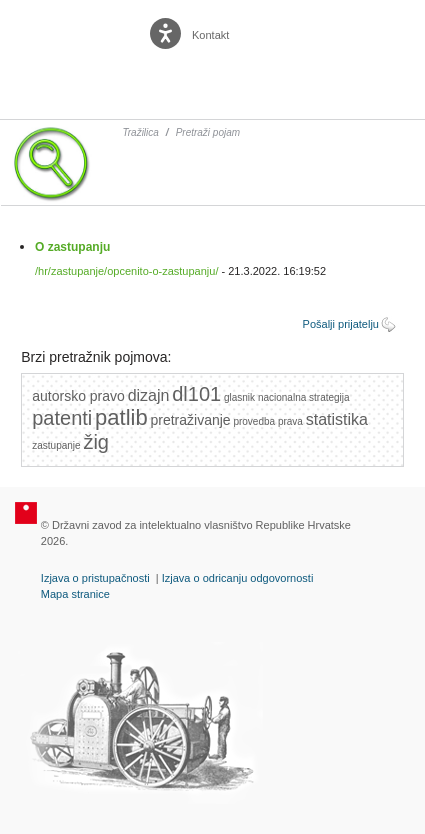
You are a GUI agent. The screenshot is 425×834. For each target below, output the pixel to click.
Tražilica (140, 132)
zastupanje (56, 445)
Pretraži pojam (208, 132)
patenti (62, 418)
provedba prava (268, 421)
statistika (337, 419)
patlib (121, 417)
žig (96, 442)
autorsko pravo (78, 396)
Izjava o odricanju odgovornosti (238, 578)
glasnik (239, 397)
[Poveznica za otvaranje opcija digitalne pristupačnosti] (167, 29)
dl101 (196, 394)
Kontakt (210, 35)
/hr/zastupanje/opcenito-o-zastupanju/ (126, 271)
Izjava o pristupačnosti (95, 578)
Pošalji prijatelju (341, 324)
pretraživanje (190, 420)
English (261, 35)
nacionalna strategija (304, 397)
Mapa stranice (75, 594)
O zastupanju (72, 247)
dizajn (149, 395)
